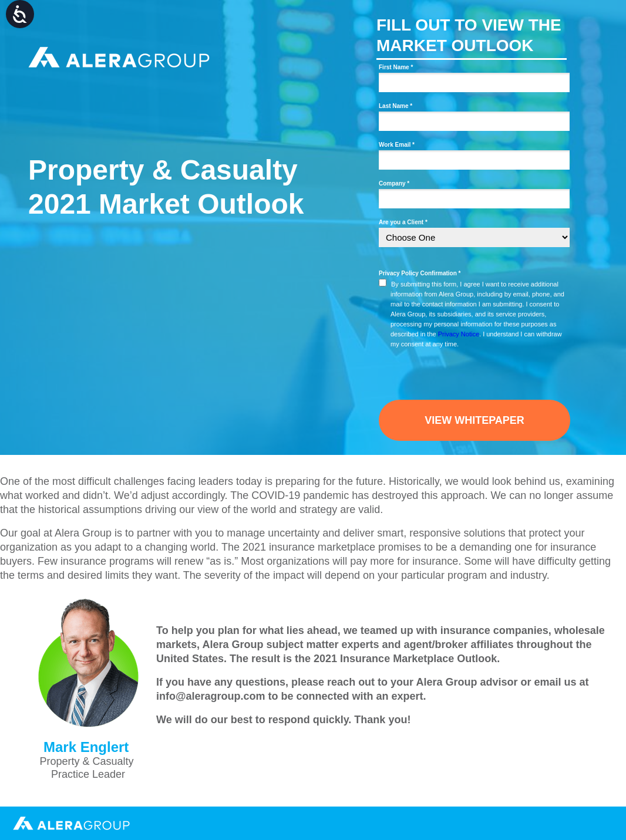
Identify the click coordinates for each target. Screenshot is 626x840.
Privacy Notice (459, 334)
